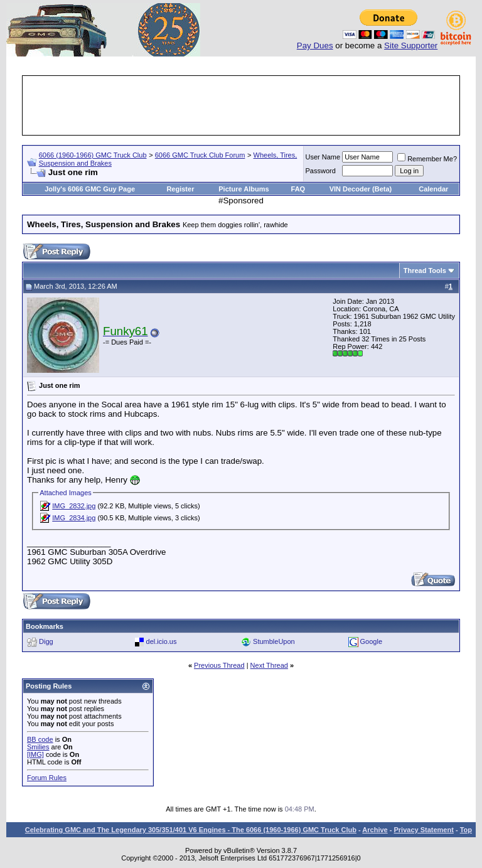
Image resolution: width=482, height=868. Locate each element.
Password (321, 171)
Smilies (38, 747)
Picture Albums (244, 189)
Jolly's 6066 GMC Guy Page (90, 189)
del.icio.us (162, 641)
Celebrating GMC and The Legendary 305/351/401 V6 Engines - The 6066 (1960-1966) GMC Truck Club (191, 830)
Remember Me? (427, 159)
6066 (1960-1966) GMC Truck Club (93, 155)
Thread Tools (425, 271)
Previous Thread (219, 665)
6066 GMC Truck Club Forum (200, 155)
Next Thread (269, 665)
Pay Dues (315, 46)
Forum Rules (47, 778)
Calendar (433, 189)
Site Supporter (411, 46)
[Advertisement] (252, 105)
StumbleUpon (274, 641)
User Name (323, 157)
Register (180, 189)
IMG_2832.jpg (74, 506)
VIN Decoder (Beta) (361, 189)
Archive (375, 830)
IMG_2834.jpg (74, 518)
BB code (40, 739)
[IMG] (35, 754)
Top (466, 830)
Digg (46, 641)
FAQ (298, 189)
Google (371, 641)
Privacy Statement (423, 830)
